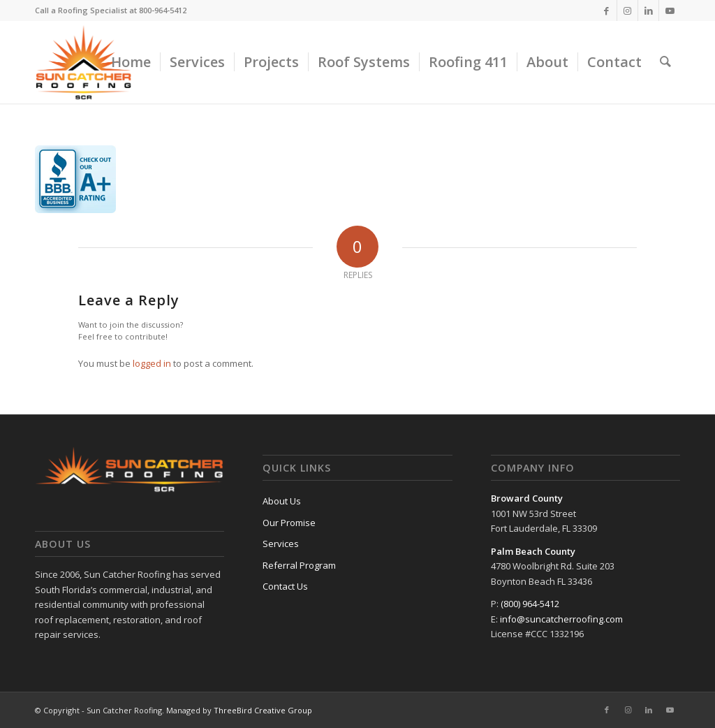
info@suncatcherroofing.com (561, 619)
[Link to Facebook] (606, 10)
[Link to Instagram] (627, 10)
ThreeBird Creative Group (263, 710)
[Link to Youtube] (670, 10)
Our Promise (289, 523)
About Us (282, 501)
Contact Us (285, 586)
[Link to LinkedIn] (648, 10)
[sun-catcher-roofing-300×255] (83, 62)
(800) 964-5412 (530, 604)
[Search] (665, 62)
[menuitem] (131, 62)
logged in (152, 363)
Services (281, 544)
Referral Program (299, 565)
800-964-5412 (163, 10)
